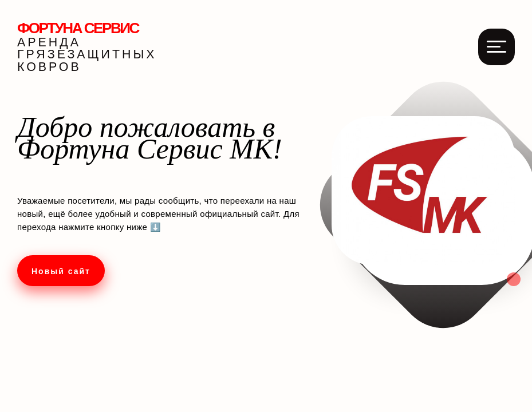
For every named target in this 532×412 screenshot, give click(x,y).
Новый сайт (61, 271)
